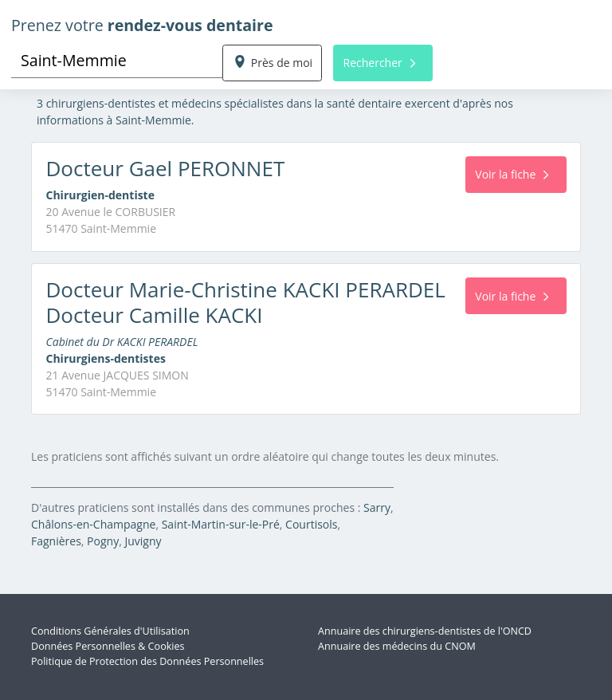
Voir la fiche (512, 174)
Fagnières (56, 541)
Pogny (103, 541)
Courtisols (311, 524)
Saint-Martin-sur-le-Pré (221, 524)
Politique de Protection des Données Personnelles (147, 661)
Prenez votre (142, 25)
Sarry (377, 507)
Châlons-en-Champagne (93, 524)
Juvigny (143, 541)
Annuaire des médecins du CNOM (397, 646)
